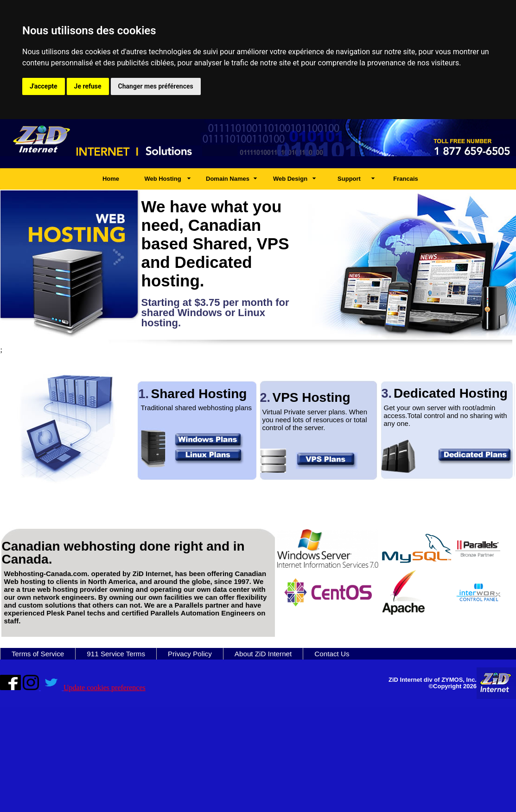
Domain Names (228, 179)
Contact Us (332, 654)
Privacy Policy (190, 654)
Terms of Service (38, 654)
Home (111, 179)
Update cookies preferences (105, 688)
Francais (405, 179)
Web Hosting (162, 179)
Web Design (290, 179)
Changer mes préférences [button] (156, 86)
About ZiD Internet (263, 654)
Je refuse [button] (88, 86)
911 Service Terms (116, 654)
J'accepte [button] (44, 86)
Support (349, 179)
